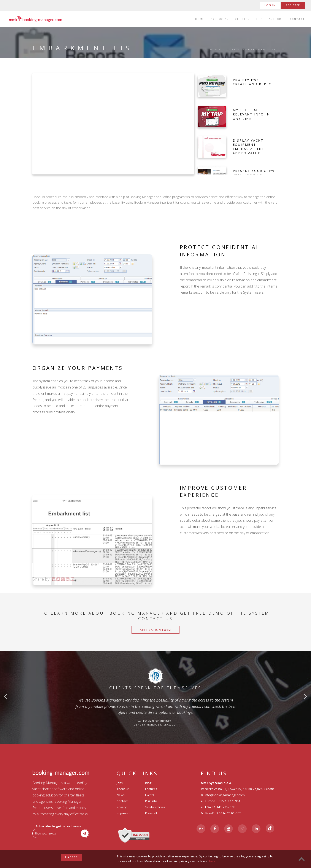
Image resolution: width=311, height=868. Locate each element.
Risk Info (151, 801)
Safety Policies (155, 807)
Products (220, 19)
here (212, 861)
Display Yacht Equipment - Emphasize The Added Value (248, 147)
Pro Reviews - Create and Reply (252, 82)
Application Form (155, 630)
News (121, 795)
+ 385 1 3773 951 (228, 801)
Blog (148, 783)
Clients (242, 19)
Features (151, 789)
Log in (270, 5)
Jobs (120, 783)
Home (200, 19)
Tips (259, 19)
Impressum (125, 813)
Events (150, 795)
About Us (123, 789)
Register (293, 5)
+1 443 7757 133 (224, 807)
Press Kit (151, 813)
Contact (297, 19)
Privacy (122, 807)
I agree (71, 857)
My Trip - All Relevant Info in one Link (251, 114)
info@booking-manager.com (225, 795)
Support (276, 19)
